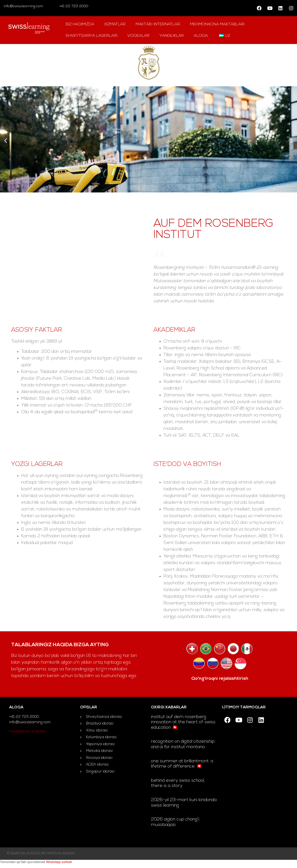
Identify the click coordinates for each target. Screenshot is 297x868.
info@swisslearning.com (23, 6)
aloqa (201, 36)
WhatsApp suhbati (59, 862)
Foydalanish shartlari (28, 732)
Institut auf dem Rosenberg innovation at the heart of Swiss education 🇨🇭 (183, 722)
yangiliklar (172, 36)
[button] (6, 141)
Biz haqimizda (80, 24)
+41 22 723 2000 (73, 6)
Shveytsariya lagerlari (92, 36)
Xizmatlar (115, 24)
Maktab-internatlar (158, 24)
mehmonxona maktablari (217, 24)
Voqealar (138, 36)
